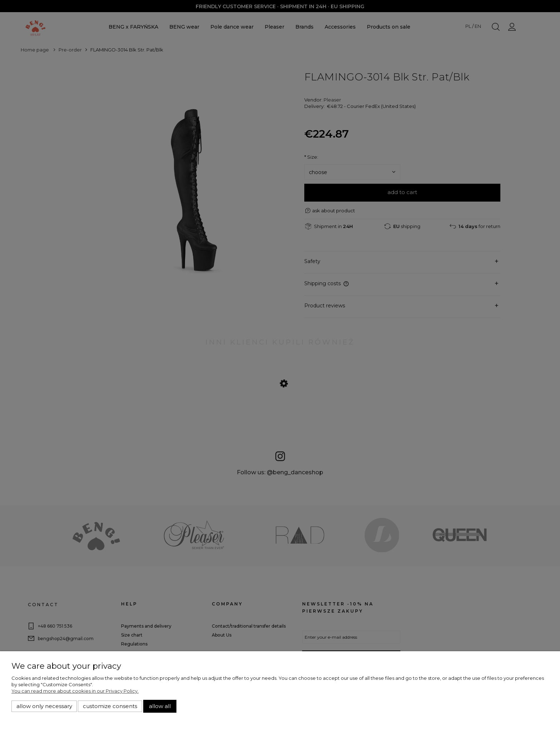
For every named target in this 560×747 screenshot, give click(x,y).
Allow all (160, 706)
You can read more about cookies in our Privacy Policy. (75, 691)
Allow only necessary (44, 706)
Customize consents (110, 706)
